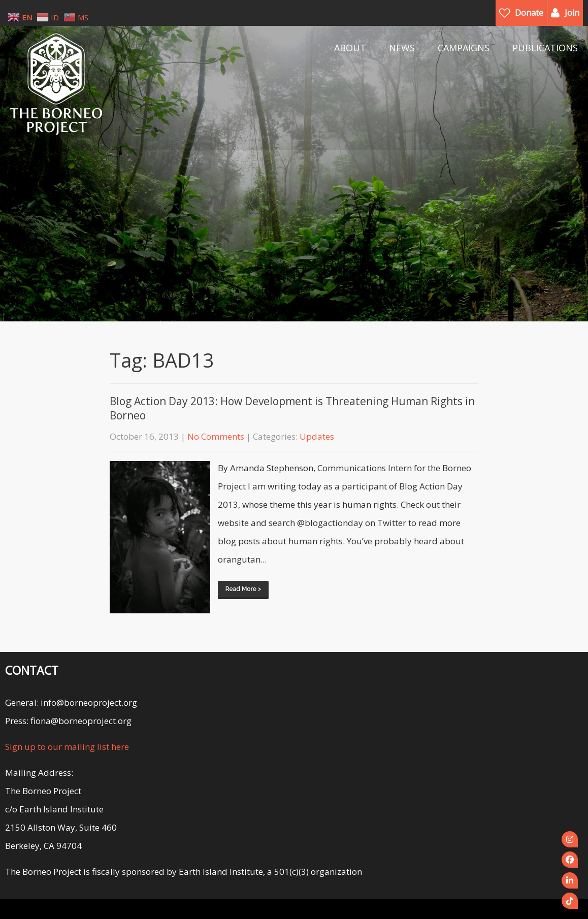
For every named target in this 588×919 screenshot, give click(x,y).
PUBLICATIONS (545, 48)
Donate (529, 13)
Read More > (243, 589)
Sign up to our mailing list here (67, 747)
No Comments (216, 436)
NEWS (402, 48)
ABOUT (350, 48)
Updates (317, 436)
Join (572, 13)
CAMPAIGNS (464, 48)
